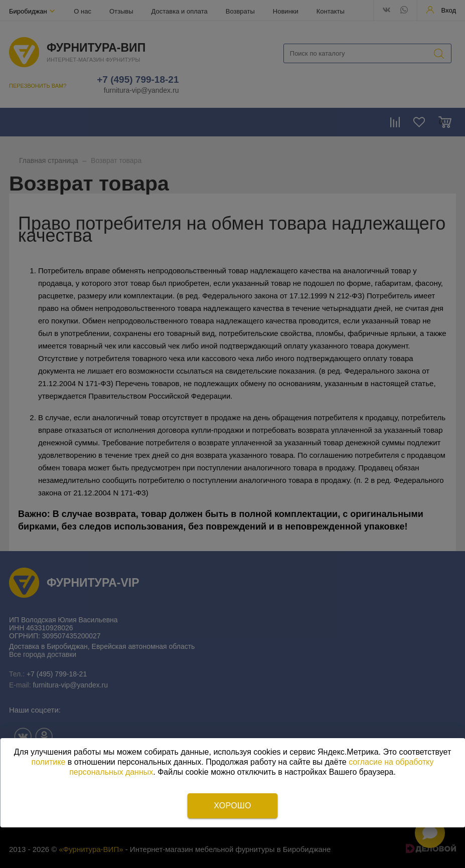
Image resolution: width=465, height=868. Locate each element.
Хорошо (232, 806)
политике (49, 762)
